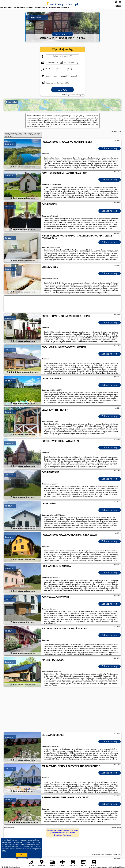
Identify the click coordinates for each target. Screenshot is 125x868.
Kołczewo (9, 144)
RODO (4, 851)
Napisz (122, 867)
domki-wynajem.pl (62, 4)
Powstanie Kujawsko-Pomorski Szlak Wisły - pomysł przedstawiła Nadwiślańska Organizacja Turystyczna (62, 833)
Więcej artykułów (9, 827)
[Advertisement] (62, 710)
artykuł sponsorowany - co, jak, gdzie (110, 854)
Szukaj (62, 90)
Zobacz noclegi (110, 148)
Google (38, 840)
